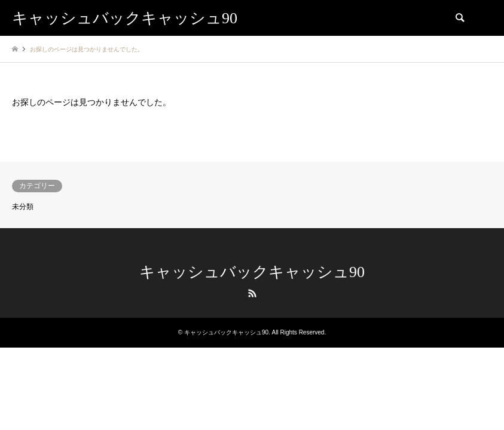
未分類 (23, 207)
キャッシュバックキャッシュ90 (252, 272)
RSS (252, 293)
